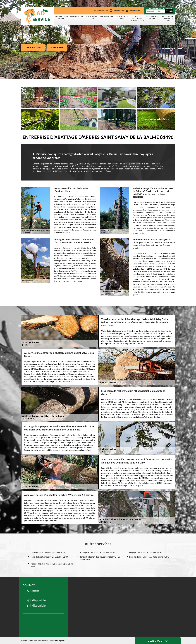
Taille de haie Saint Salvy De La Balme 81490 (50, 557)
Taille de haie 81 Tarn (122, 18)
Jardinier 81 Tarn (77, 17)
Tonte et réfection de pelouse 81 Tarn (137, 19)
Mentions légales (57, 641)
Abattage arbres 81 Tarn (61, 18)
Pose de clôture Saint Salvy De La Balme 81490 (149, 557)
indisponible (101, 10)
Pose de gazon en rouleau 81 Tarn (168, 19)
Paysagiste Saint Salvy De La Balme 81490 (98, 552)
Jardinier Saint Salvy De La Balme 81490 (48, 552)
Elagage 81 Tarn (107, 17)
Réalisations (57, 48)
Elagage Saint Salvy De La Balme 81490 (146, 552)
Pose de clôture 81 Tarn (152, 18)
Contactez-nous (33, 48)
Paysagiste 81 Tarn (92, 18)
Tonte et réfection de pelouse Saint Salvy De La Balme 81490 (100, 558)
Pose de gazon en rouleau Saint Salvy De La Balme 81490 (52, 565)
